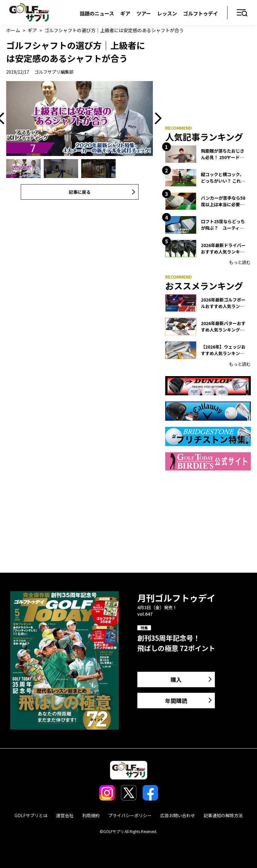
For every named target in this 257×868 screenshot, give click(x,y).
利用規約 (91, 815)
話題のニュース (97, 13)
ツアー (144, 13)
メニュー (242, 13)
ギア (125, 13)
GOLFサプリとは (31, 815)
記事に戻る (80, 192)
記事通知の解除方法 (223, 815)
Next (156, 119)
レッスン (167, 13)
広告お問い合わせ (178, 815)
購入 (176, 679)
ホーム (13, 30)
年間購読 (176, 701)
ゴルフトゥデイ (201, 13)
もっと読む (240, 262)
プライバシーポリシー (130, 815)
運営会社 (65, 815)
